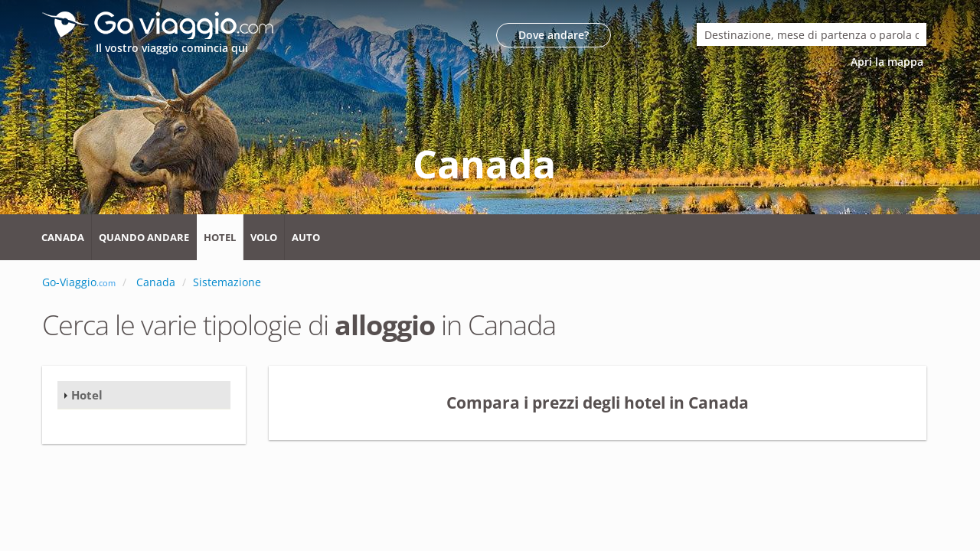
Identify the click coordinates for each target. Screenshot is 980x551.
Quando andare (144, 237)
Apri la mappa (889, 62)
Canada (63, 237)
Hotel (220, 237)
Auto (306, 237)
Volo (264, 237)
